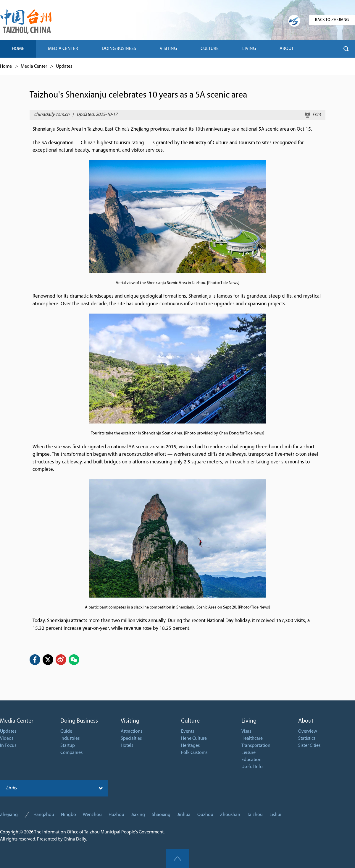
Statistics (307, 739)
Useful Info (252, 767)
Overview (308, 731)
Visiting (130, 721)
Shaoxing (161, 815)
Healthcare (252, 739)
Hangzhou (44, 815)
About (306, 721)
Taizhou (255, 815)
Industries (70, 739)
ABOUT (287, 49)
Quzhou (205, 815)
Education (251, 760)
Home (6, 66)
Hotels (127, 746)
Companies (71, 753)
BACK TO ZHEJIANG (332, 20)
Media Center (34, 66)
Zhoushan (230, 815)
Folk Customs (194, 753)
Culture (190, 721)
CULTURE (210, 49)
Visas (246, 731)
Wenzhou (92, 815)
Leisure (248, 753)
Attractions (131, 731)
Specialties (131, 739)
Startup (68, 746)
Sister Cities (309, 746)
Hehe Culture (194, 739)
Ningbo (68, 815)
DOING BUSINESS (119, 49)
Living (249, 721)
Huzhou (116, 815)
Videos (7, 739)
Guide (66, 731)
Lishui (275, 815)
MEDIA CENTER (63, 49)
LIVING (249, 49)
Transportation (256, 746)
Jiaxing (138, 815)
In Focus (8, 746)
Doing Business (79, 721)
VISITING (168, 49)
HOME (18, 49)
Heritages (190, 746)
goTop (177, 859)
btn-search (346, 49)
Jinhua (184, 815)
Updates (64, 66)
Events (188, 731)
